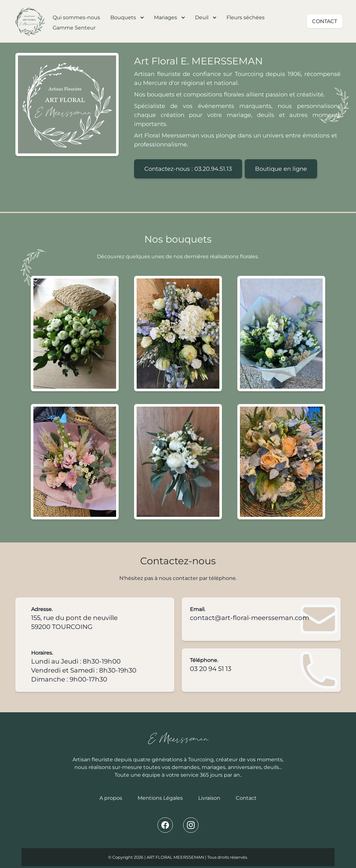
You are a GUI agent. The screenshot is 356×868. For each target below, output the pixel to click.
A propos (111, 798)
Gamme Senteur (74, 28)
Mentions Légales (160, 798)
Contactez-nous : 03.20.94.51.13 (188, 169)
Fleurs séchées (246, 17)
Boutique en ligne (281, 169)
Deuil (206, 17)
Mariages (169, 17)
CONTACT (325, 21)
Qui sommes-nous (76, 17)
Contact (246, 798)
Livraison (209, 798)
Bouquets (127, 17)
